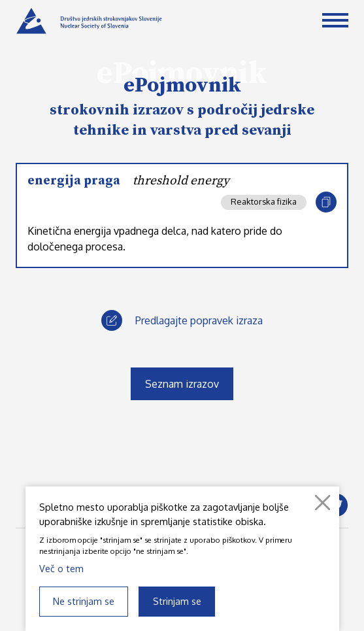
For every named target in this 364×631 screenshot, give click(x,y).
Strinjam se (177, 601)
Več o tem (61, 568)
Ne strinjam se (84, 601)
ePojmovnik (182, 86)
